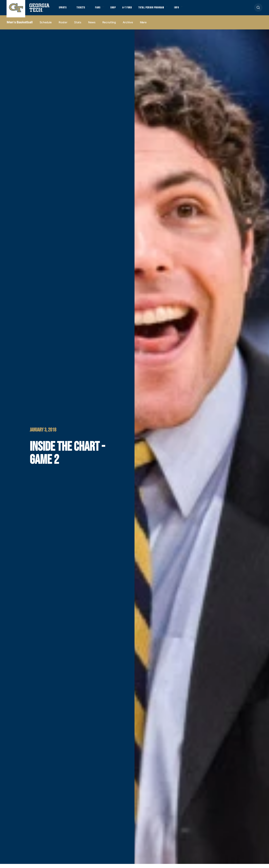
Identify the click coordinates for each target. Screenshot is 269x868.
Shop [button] (120, 10)
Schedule (46, 26)
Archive (128, 26)
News (92, 26)
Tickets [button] (84, 10)
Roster (63, 26)
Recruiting (109, 26)
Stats (78, 26)
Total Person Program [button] (162, 10)
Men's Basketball (20, 26)
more (143, 26)
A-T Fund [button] (135, 10)
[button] (258, 10)
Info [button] (191, 10)
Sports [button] (63, 10)
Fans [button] (103, 10)
